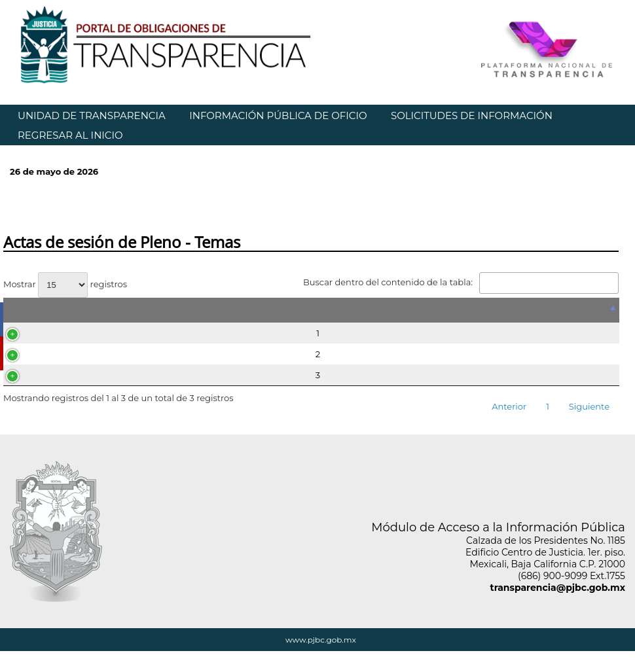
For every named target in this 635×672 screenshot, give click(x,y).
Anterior (509, 406)
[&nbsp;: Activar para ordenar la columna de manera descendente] (311, 310)
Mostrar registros (65, 284)
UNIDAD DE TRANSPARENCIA (92, 115)
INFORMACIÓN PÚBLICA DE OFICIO (278, 115)
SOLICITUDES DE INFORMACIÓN (472, 115)
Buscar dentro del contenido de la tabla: (461, 282)
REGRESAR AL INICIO (70, 135)
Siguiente (589, 406)
